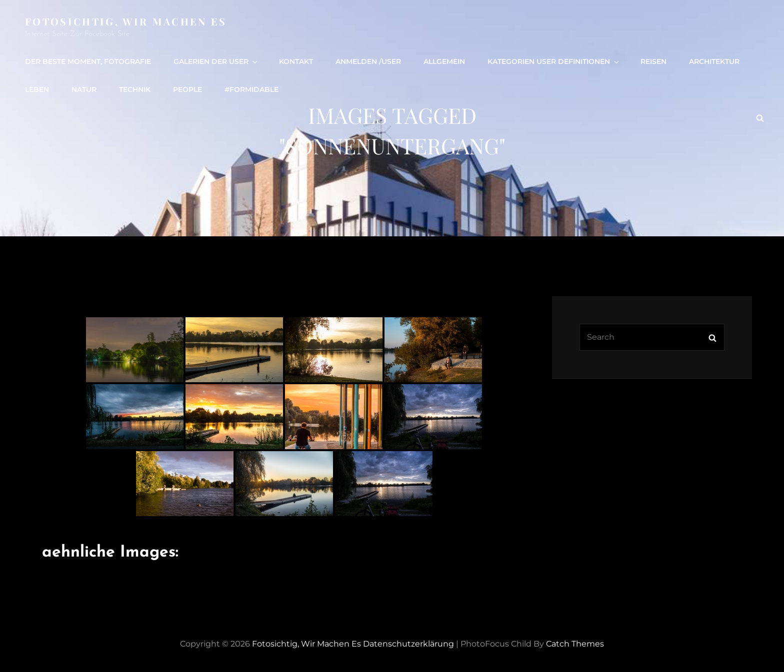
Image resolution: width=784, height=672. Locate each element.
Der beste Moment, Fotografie (88, 61)
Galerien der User (216, 61)
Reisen (653, 61)
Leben (37, 89)
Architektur (714, 61)
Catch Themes (575, 644)
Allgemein (444, 61)
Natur (84, 89)
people (187, 89)
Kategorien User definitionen (554, 61)
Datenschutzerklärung (408, 644)
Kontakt (296, 61)
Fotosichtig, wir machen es (126, 21)
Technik (135, 89)
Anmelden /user (368, 61)
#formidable (251, 89)
